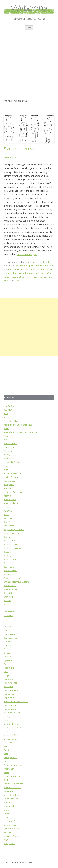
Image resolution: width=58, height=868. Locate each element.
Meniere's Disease (13, 728)
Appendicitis (9, 481)
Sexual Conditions (12, 787)
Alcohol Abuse (10, 443)
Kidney (7, 716)
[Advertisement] (29, 61)
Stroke (7, 810)
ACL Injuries (9, 410)
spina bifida (46, 273)
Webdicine (29, 9)
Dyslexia (8, 660)
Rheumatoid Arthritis (13, 784)
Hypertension (10, 705)
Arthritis (7, 488)
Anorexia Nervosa (12, 473)
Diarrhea (8, 645)
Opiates (7, 750)
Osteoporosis (10, 758)
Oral (6, 754)
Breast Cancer (10, 589)
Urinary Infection (12, 829)
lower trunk (9, 273)
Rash (6, 780)
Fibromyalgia (10, 668)
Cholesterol (9, 612)
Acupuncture (10, 417)
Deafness (8, 627)
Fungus (7, 675)
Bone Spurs (9, 574)
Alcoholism (9, 447)
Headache (9, 679)
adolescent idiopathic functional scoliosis (34, 266)
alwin (17, 281)
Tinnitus (7, 814)
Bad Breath (9, 526)
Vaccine (7, 832)
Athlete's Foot (10, 500)
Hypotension (10, 709)
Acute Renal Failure (13, 421)
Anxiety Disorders (12, 477)
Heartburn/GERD (12, 690)
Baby (6, 514)
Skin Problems (10, 791)
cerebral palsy (27, 269)
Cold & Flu (8, 615)
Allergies (8, 451)
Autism (7, 507)
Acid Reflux (9, 406)
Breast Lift (8, 593)
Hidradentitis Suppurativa (16, 701)
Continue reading (27, 254)
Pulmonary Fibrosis (13, 776)
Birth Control (10, 541)
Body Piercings (11, 567)
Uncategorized (11, 825)
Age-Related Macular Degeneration (20, 432)
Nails (6, 746)
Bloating (8, 556)
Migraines (8, 743)
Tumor (7, 817)
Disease (8, 653)
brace (17, 269)
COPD (6, 619)
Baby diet (8, 518)
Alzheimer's (9, 458)
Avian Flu (8, 511)
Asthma (7, 496)
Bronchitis (8, 597)
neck (37, 273)
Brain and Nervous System (16, 582)
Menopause (9, 731)
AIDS (6, 440)
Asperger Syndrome (13, 492)
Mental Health (10, 739)
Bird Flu (7, 537)
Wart (6, 840)
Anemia (7, 466)
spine (30, 277)
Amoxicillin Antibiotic (13, 462)
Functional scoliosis (19, 149)
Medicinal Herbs (11, 724)
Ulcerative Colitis (11, 821)
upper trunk (39, 277)
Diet (6, 649)
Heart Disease (10, 683)
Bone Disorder (44, 262)
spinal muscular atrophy (15, 277)
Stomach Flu (9, 806)
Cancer (7, 608)
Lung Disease (10, 720)
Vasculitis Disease (12, 836)
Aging (6, 436)
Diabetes (8, 642)
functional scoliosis (44, 269)
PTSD (6, 772)
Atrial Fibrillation (11, 503)
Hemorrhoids (10, 694)
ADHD (6, 428)
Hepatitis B (9, 698)
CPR (6, 623)
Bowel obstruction (12, 578)
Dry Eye (7, 657)
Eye (5, 664)
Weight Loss (9, 844)
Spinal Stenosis (11, 799)
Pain (6, 761)
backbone (8, 269)
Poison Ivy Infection (13, 765)
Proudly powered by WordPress (18, 862)
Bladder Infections (12, 548)
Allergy (7, 455)
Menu (29, 28)
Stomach (8, 802)
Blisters (7, 552)
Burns (6, 604)
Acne (6, 414)
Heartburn (9, 686)
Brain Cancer (10, 586)
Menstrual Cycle (11, 735)
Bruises (7, 600)
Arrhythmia (9, 485)
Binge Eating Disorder (14, 529)
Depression (9, 634)
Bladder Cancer (11, 544)
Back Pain (32, 262)
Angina (7, 470)
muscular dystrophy (25, 273)
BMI (5, 563)
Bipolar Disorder (11, 533)
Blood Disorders (11, 559)
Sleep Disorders (11, 795)
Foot (6, 672)
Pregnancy (9, 769)
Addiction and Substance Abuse (19, 425)
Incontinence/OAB (12, 713)
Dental (7, 630)
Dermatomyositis (12, 638)
